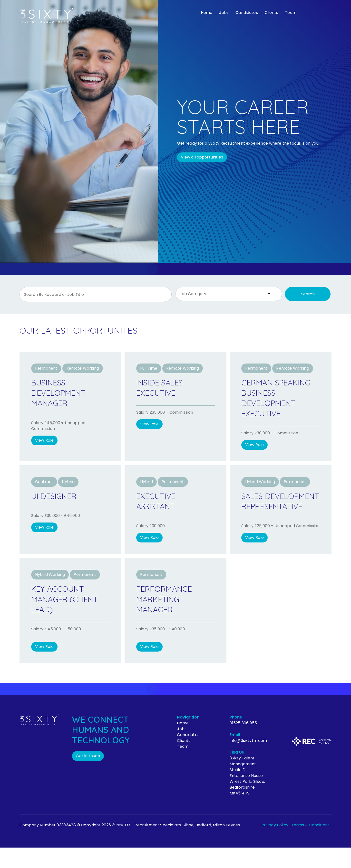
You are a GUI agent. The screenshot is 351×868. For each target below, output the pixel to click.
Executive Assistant (159, 511)
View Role (44, 440)
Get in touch (88, 776)
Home (207, 13)
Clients (271, 13)
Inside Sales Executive (163, 387)
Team (291, 13)
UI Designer (58, 506)
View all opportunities (202, 157)
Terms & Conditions (310, 845)
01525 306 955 (243, 744)
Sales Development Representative (277, 516)
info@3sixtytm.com (248, 761)
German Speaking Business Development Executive (272, 403)
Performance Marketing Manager (168, 619)
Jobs (224, 13)
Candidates (247, 13)
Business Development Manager (62, 392)
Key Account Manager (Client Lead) (69, 619)
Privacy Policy (275, 845)
